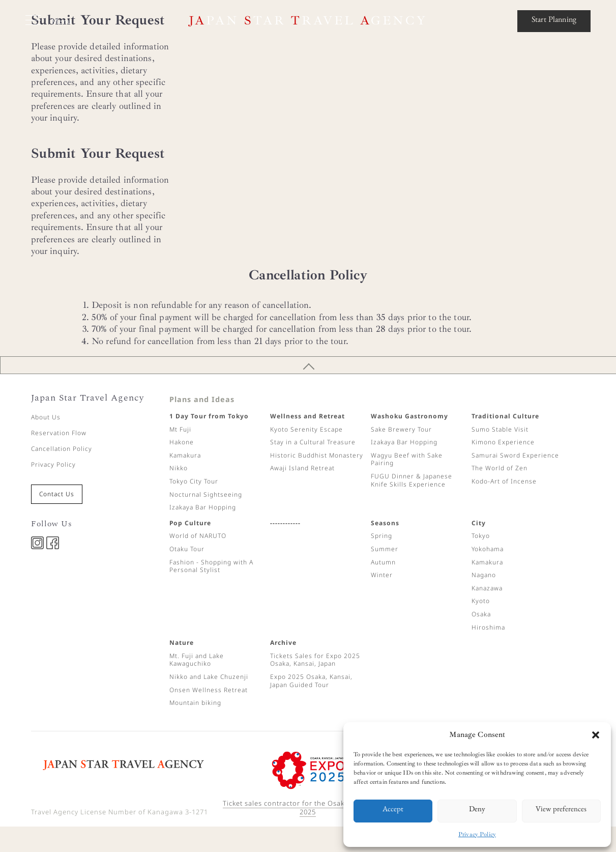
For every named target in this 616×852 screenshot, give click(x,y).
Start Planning (554, 21)
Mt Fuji (180, 429)
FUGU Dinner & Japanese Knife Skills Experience (412, 480)
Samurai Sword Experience (515, 455)
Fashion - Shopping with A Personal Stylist (211, 566)
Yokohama (488, 549)
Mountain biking (195, 703)
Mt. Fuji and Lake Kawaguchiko (197, 660)
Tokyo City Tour (194, 481)
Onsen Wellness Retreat (209, 690)
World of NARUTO (198, 536)
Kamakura (185, 455)
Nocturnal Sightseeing (206, 494)
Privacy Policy (477, 834)
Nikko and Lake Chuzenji (209, 677)
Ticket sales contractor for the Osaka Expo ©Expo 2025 (308, 807)
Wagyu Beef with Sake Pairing (407, 459)
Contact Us (57, 494)
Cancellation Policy (62, 449)
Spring (382, 536)
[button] (596, 735)
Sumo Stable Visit (500, 429)
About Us (46, 417)
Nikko (179, 468)
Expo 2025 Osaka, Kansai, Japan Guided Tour (311, 681)
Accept (393, 811)
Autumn (383, 562)
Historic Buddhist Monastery (317, 455)
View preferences (561, 811)
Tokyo (481, 536)
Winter (382, 575)
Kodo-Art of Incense (504, 481)
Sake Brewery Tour (401, 429)
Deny (477, 811)
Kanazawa (487, 588)
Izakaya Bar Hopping (203, 507)
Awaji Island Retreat (302, 468)
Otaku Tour (187, 549)
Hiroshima (488, 627)
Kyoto (481, 601)
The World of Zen (500, 468)
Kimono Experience (503, 442)
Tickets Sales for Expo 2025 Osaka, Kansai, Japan (315, 660)
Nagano (484, 575)
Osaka (481, 614)
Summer (385, 549)
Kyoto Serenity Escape (306, 429)
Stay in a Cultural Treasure (313, 442)
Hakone (182, 442)
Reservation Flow (59, 433)
